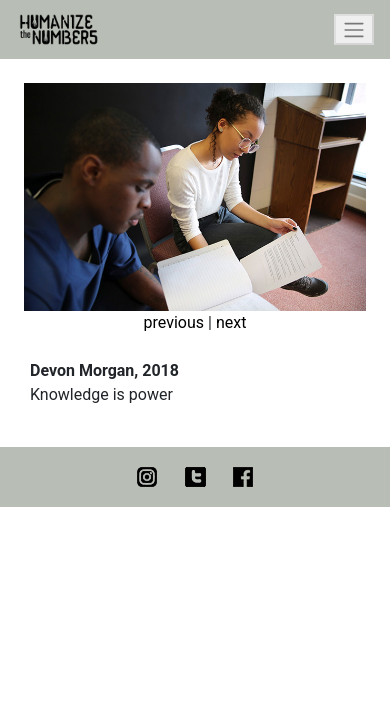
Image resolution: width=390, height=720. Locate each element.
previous (174, 322)
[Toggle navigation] (354, 29)
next (231, 322)
